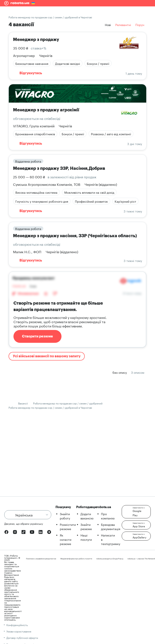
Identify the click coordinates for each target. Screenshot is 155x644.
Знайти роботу (65, 516)
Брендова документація (111, 526)
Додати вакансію (87, 516)
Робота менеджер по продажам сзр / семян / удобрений (68, 403)
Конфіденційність (17, 625)
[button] (136, 512)
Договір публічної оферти (22, 637)
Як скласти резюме (66, 539)
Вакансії (23, 403)
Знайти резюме (86, 526)
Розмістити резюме (68, 526)
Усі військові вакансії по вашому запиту (47, 356)
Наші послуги (86, 537)
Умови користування (19, 631)
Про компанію (108, 516)
